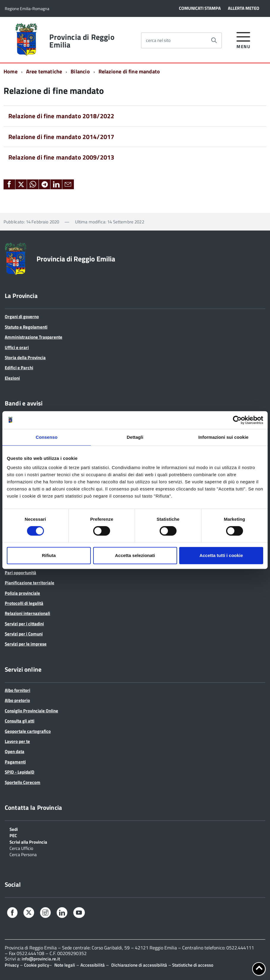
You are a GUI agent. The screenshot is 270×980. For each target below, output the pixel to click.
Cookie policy (36, 965)
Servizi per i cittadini (24, 624)
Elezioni (12, 378)
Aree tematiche (44, 71)
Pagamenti (15, 762)
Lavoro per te (17, 741)
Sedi (14, 829)
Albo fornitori (18, 690)
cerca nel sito (158, 40)
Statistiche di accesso (192, 965)
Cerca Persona (23, 854)
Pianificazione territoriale (30, 583)
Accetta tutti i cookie (221, 555)
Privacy (12, 965)
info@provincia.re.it (41, 959)
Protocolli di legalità (24, 603)
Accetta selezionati (135, 555)
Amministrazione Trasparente (34, 337)
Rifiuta (49, 555)
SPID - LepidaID (20, 772)
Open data (15, 751)
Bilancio (80, 71)
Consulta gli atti (20, 721)
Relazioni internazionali (27, 613)
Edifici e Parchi (19, 368)
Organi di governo (22, 317)
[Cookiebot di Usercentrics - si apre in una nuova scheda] (237, 420)
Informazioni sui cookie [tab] (224, 437)
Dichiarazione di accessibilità (139, 965)
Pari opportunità (20, 573)
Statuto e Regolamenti (26, 327)
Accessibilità (93, 965)
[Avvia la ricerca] (214, 40)
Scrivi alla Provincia (28, 842)
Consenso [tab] (46, 437)
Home (11, 71)
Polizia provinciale (22, 593)
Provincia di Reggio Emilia (82, 41)
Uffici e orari (17, 347)
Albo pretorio (17, 700)
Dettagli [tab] (135, 437)
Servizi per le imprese (26, 644)
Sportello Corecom (23, 782)
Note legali (65, 965)
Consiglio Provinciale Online (31, 711)
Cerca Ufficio (21, 848)
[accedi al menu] (243, 39)
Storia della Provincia (25, 358)
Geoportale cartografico (28, 731)
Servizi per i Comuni (24, 634)
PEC (13, 835)
